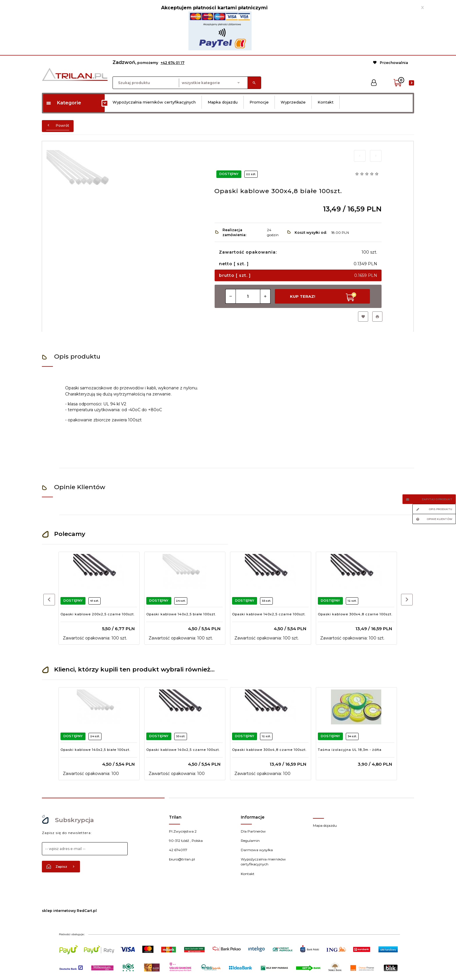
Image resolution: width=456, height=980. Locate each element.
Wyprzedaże (293, 102)
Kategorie (64, 103)
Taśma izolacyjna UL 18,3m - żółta (350, 750)
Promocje (259, 102)
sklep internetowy (59, 911)
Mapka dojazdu (223, 102)
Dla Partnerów (253, 831)
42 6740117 (178, 850)
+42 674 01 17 (172, 63)
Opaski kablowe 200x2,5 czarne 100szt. (98, 614)
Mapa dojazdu (325, 825)
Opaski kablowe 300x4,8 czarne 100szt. (355, 614)
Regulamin (250, 841)
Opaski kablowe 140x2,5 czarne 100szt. (269, 614)
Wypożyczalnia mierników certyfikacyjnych (154, 102)
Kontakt (326, 102)
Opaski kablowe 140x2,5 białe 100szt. (181, 614)
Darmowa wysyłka (257, 850)
